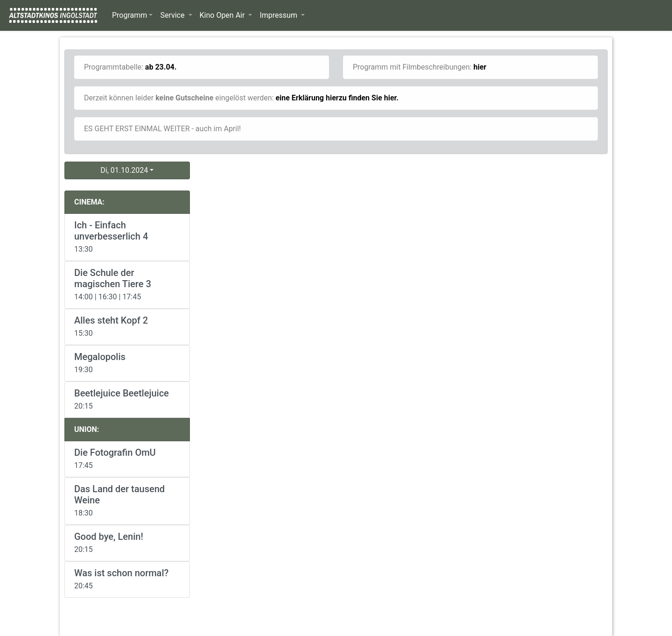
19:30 (127, 363)
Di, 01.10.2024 (124, 170)
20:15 (127, 399)
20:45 (127, 579)
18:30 (127, 500)
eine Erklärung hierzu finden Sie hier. (337, 98)
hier (480, 67)
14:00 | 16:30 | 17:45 (127, 284)
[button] (132, 15)
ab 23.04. (161, 67)
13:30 (127, 237)
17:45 (127, 458)
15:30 (127, 326)
